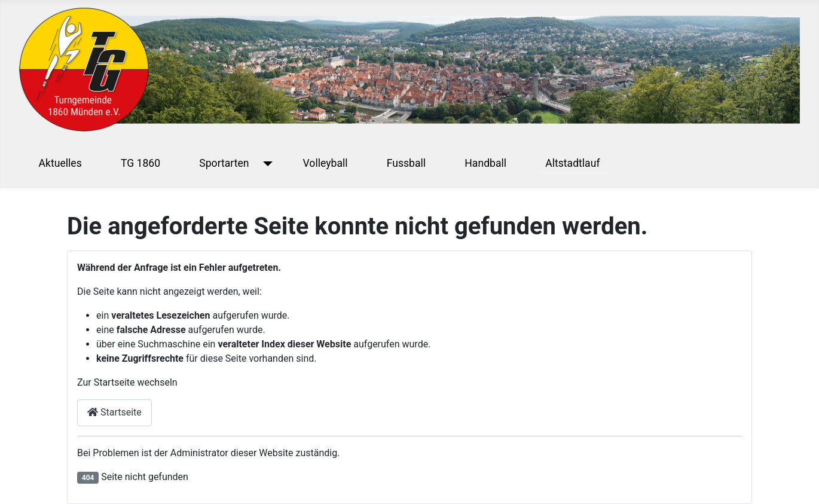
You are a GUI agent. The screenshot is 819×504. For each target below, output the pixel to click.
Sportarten (224, 163)
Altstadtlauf (572, 163)
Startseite (114, 412)
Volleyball (326, 163)
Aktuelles (60, 163)
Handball (485, 163)
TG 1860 (140, 163)
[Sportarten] (266, 163)
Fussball (406, 163)
